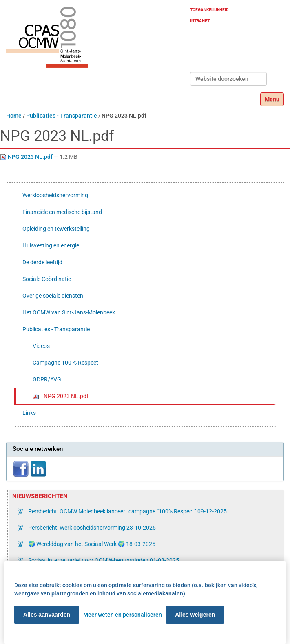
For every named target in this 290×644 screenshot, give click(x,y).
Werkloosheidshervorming (55, 195)
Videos (41, 346)
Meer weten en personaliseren (123, 615)
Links (29, 413)
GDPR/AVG (47, 379)
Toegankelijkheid (209, 10)
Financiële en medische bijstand (62, 212)
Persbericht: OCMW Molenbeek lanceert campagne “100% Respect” (127, 511)
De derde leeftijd (42, 262)
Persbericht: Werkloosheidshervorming (91, 528)
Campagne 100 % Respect (65, 363)
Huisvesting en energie (51, 245)
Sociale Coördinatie (47, 279)
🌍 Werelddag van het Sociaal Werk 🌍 (91, 544)
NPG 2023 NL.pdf (27, 157)
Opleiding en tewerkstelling (56, 229)
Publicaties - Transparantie (62, 116)
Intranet (200, 21)
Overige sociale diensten (53, 296)
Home (14, 116)
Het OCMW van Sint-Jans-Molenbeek (69, 312)
